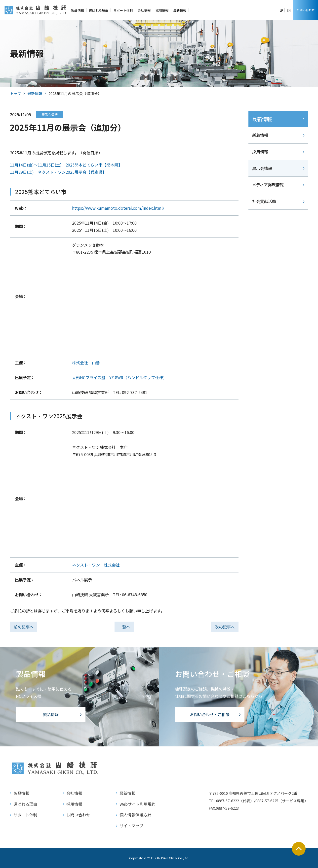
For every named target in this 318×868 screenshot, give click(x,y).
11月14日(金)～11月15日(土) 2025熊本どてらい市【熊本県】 (66, 165)
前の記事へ (24, 627)
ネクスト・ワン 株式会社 (96, 565)
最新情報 (35, 93)
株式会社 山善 (86, 363)
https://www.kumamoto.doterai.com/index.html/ (118, 208)
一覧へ (124, 627)
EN (289, 10)
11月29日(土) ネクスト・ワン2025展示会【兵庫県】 (58, 172)
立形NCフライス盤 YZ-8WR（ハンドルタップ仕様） (119, 377)
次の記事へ (225, 627)
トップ (16, 93)
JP (281, 10)
